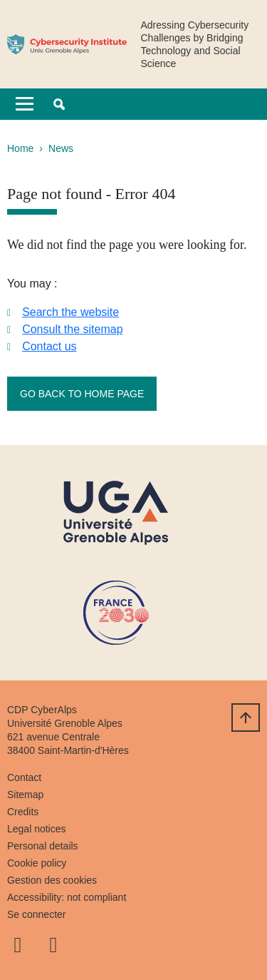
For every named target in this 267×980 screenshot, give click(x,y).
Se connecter (37, 914)
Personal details (43, 846)
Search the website (70, 312)
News (61, 148)
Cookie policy (37, 863)
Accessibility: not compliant (67, 897)
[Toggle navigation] (25, 104)
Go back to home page (82, 394)
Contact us (49, 346)
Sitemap (25, 795)
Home (20, 148)
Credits (23, 812)
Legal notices (37, 829)
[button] (59, 104)
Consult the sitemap (72, 329)
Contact (24, 777)
